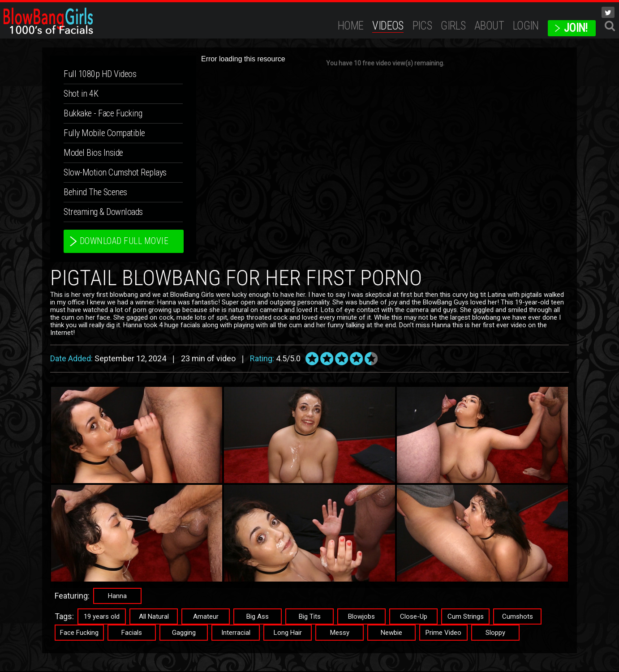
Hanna (117, 597)
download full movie (125, 242)
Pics (422, 26)
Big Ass (258, 617)
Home (351, 26)
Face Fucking (79, 633)
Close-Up (414, 617)
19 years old (102, 617)
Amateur (206, 617)
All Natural (154, 617)
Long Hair (288, 633)
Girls (453, 26)
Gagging (184, 633)
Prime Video (443, 633)
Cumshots (518, 617)
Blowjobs (361, 617)
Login (526, 26)
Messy (340, 633)
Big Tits (310, 617)
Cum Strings (466, 617)
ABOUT (489, 26)
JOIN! (576, 28)
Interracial (236, 633)
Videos (388, 26)
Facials (132, 633)
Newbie (391, 633)
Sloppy (495, 633)
